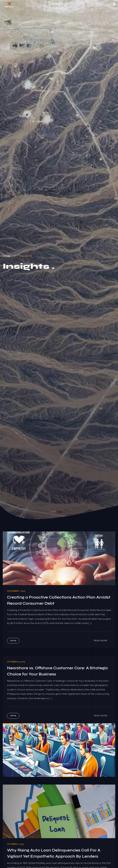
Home (7, 256)
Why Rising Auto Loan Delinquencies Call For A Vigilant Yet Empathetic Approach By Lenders (54, 853)
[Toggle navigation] (114, 4)
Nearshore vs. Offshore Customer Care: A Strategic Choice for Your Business (58, 671)
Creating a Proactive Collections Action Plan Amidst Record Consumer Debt (59, 600)
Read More (102, 641)
